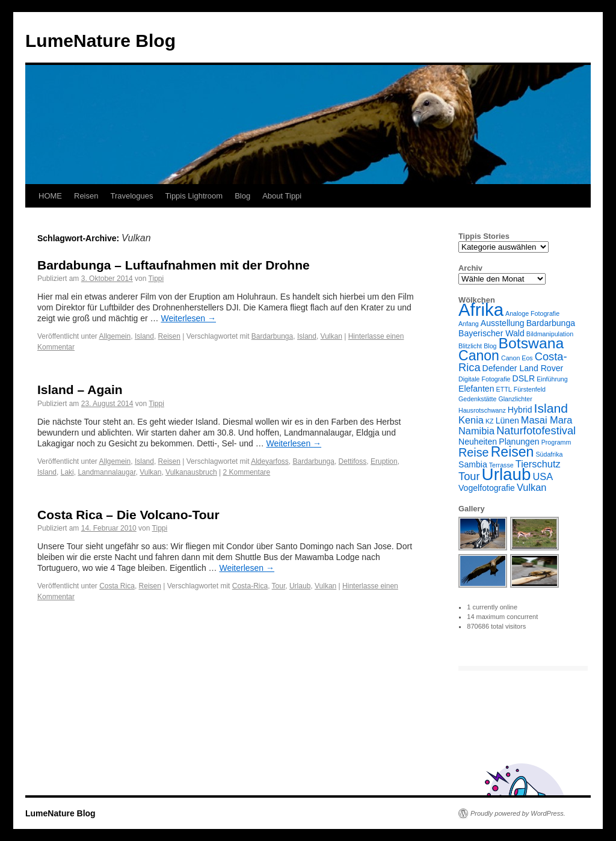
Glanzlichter (515, 399)
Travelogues (131, 196)
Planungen (519, 442)
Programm (556, 442)
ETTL (504, 389)
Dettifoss (353, 461)
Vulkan (331, 336)
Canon (479, 356)
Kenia (471, 420)
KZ (490, 421)
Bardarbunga (272, 336)
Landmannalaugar (106, 472)
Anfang (469, 324)
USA (543, 476)
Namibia (476, 431)
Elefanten (476, 389)
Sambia (473, 464)
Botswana (531, 343)
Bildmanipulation (550, 334)
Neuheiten (478, 442)
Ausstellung (503, 323)
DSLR (524, 378)
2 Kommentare (247, 472)
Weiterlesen (188, 318)
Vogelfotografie (487, 488)
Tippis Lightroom (194, 196)
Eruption (384, 461)
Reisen (86, 196)
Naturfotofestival (536, 430)
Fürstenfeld (530, 389)
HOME (50, 196)
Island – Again (80, 390)
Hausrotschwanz (482, 410)
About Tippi (282, 196)
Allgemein (115, 336)
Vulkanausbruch (191, 472)
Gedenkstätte (477, 399)
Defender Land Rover (523, 368)
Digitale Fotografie (484, 379)
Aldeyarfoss (270, 461)
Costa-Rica (250, 586)
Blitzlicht (470, 346)
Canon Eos (517, 358)
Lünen (507, 420)
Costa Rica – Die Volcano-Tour (128, 515)
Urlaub (300, 586)
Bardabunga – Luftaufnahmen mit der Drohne (174, 265)
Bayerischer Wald (491, 333)
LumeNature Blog (100, 41)
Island (144, 336)
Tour (279, 586)
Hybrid (520, 410)
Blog (242, 196)
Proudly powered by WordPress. (518, 813)
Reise (474, 452)
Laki (67, 472)
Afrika (481, 310)
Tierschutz (538, 464)
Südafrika (549, 454)
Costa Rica (117, 586)
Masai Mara (547, 420)
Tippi (156, 279)
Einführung (552, 379)
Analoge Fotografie (532, 313)
